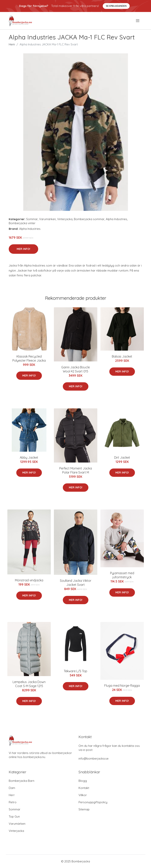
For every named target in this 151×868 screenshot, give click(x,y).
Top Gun (14, 816)
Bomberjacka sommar (89, 219)
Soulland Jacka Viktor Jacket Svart (76, 583)
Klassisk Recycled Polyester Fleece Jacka (29, 358)
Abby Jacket (29, 457)
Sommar (32, 219)
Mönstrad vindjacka (29, 580)
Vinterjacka (65, 219)
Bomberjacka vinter (22, 223)
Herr (12, 795)
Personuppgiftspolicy (93, 802)
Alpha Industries (116, 219)
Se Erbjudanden (116, 6)
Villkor (83, 795)
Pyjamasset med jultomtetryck (122, 575)
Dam (12, 788)
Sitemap (84, 809)
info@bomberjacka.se (94, 759)
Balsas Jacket (122, 356)
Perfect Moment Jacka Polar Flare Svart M (76, 470)
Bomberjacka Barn (22, 781)
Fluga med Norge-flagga (122, 686)
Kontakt (84, 788)
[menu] (138, 21)
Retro (13, 802)
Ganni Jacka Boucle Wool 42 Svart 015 (75, 369)
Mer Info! (23, 249)
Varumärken (47, 219)
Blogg (83, 781)
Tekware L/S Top (75, 671)
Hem (12, 44)
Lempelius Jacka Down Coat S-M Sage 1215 (29, 684)
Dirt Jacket (122, 457)
